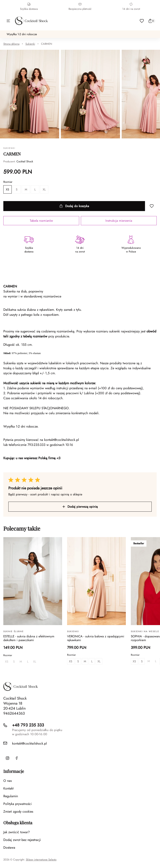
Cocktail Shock (25, 161)
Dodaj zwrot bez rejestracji (22, 840)
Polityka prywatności (17, 804)
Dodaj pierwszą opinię (80, 507)
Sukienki (30, 44)
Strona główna (11, 44)
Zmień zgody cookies (18, 811)
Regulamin (11, 796)
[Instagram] (7, 758)
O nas (7, 781)
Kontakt (8, 788)
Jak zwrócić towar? (17, 832)
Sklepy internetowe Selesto (41, 860)
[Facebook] (17, 758)
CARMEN (47, 44)
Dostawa (9, 847)
